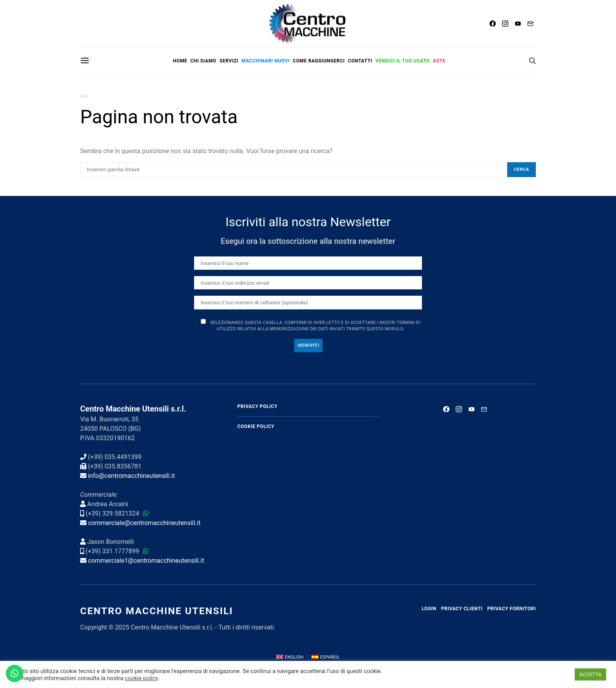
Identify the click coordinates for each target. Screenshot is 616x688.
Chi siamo (203, 61)
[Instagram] (505, 24)
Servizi (229, 61)
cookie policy (141, 678)
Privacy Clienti (462, 609)
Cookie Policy (256, 426)
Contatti (360, 61)
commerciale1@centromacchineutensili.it (146, 561)
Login (429, 609)
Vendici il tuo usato (403, 61)
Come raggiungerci (319, 61)
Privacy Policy (257, 406)
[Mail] (530, 24)
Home (180, 61)
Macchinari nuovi (266, 61)
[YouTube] (518, 24)
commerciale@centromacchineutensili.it (144, 523)
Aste (439, 61)
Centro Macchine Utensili (157, 611)
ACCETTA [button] (590, 674)
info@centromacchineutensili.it (131, 476)
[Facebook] (493, 24)
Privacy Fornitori (511, 609)
